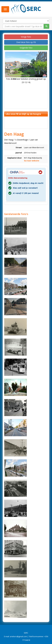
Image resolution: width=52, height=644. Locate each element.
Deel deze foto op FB (26, 42)
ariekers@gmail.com (18, 636)
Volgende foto (26, 48)
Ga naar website (32, 161)
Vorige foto (26, 37)
